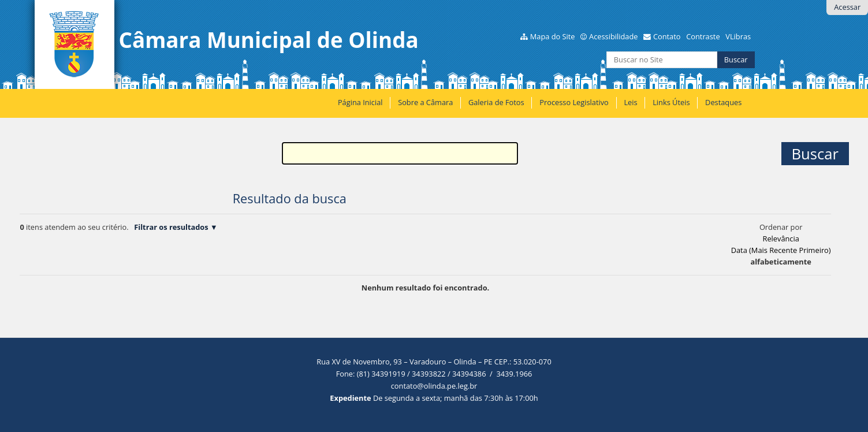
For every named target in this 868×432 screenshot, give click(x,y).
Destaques (723, 102)
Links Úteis (671, 102)
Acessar (847, 7)
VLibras (738, 36)
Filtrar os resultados (171, 227)
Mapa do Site (553, 36)
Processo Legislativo (574, 102)
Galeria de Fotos (496, 102)
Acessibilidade (613, 36)
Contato (667, 36)
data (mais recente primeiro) (781, 250)
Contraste (703, 36)
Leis (630, 102)
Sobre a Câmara (425, 102)
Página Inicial (360, 102)
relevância (781, 239)
